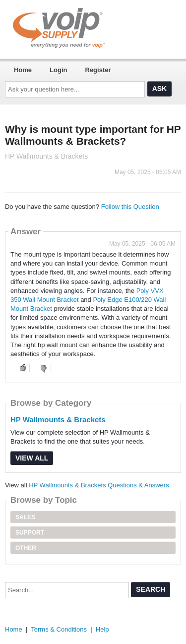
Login (58, 70)
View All (32, 458)
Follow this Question (130, 207)
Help (102, 629)
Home (23, 70)
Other (26, 548)
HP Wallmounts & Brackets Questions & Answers (99, 485)
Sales (25, 517)
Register (98, 70)
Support (30, 533)
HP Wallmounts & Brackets (58, 419)
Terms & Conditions (59, 629)
